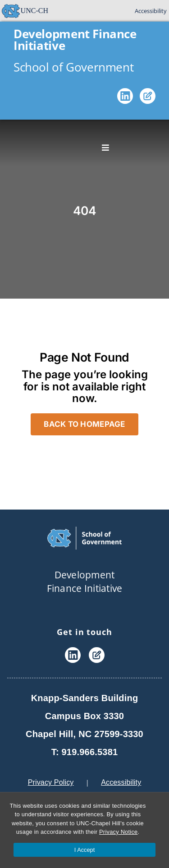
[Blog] (148, 98)
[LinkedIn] (125, 98)
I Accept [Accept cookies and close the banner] (85, 850)
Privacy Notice (118, 832)
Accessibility (151, 11)
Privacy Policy (51, 782)
